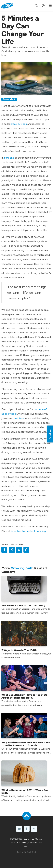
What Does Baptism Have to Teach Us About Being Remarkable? (24, 696)
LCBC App (16, 842)
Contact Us (29, 839)
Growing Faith (9, 99)
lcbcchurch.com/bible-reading (28, 531)
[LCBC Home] (7, 6)
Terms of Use (35, 842)
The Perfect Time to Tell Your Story (23, 605)
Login (27, 846)
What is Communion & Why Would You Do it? (25, 791)
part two (19, 418)
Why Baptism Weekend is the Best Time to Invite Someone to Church (26, 744)
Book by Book (19, 124)
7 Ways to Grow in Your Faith (19, 650)
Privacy (25, 842)
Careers (39, 839)
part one (9, 158)
